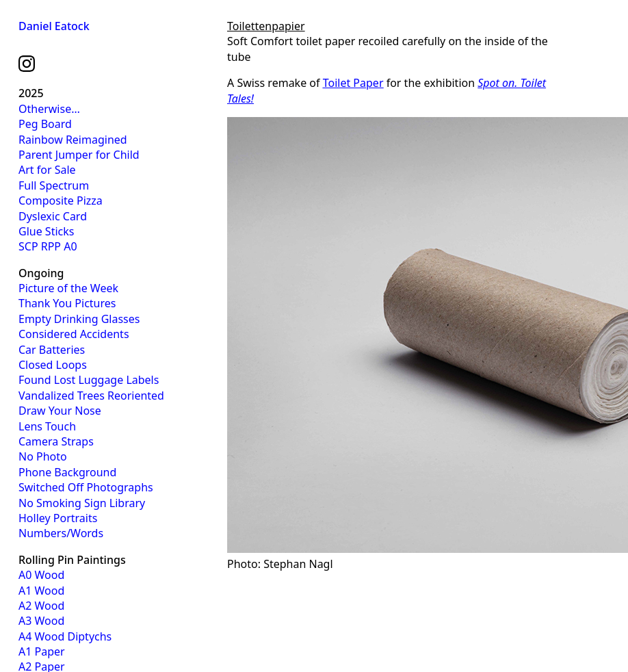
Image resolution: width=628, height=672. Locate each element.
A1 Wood (41, 591)
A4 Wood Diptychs (65, 636)
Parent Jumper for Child (79, 155)
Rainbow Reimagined (73, 140)
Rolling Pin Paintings (72, 560)
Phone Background (67, 472)
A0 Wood (41, 575)
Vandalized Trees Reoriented (91, 396)
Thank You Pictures (67, 303)
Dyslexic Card (53, 216)
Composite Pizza (61, 201)
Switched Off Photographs (86, 487)
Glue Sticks (46, 231)
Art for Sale (47, 170)
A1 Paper (42, 651)
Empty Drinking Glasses (79, 319)
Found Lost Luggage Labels (89, 380)
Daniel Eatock (54, 26)
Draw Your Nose (60, 411)
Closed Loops (53, 365)
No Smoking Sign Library (82, 503)
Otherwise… (49, 109)
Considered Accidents (74, 334)
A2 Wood (41, 606)
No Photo (43, 456)
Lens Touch (47, 426)
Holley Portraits (58, 518)
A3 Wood (41, 621)
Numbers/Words (61, 533)
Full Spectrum (54, 185)
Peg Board (45, 124)
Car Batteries (52, 350)
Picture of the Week (68, 288)
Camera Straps (56, 441)
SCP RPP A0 (48, 246)
